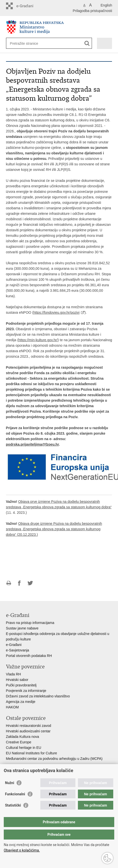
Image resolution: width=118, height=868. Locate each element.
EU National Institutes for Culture (32, 753)
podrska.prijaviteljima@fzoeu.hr (32, 444)
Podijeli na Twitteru (30, 583)
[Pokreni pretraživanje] (87, 43)
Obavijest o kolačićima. (22, 850)
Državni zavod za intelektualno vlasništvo (38, 696)
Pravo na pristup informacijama (30, 623)
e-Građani (14, 645)
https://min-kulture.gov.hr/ (38, 340)
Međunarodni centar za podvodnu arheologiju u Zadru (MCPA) (54, 759)
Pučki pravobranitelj (21, 685)
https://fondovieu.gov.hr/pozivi (56, 312)
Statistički (13, 805)
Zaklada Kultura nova (23, 737)
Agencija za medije (21, 702)
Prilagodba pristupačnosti (92, 11)
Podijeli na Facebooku (19, 583)
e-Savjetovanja (18, 650)
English (106, 5)
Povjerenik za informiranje (26, 691)
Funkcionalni (15, 794)
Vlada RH (14, 674)
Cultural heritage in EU (24, 748)
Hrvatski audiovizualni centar (28, 731)
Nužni (10, 783)
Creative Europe (19, 742)
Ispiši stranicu (9, 583)
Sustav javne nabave (22, 628)
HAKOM (12, 707)
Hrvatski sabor (17, 680)
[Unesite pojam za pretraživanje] (28, 43)
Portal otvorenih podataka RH (29, 656)
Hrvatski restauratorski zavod (29, 726)
